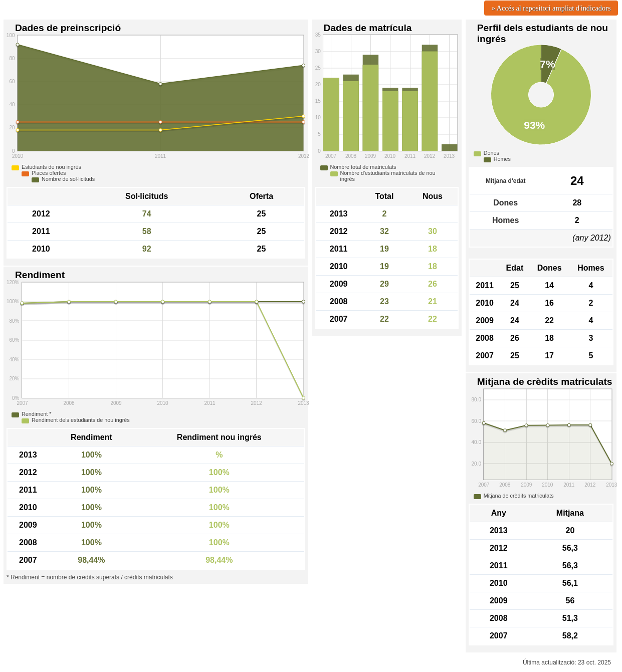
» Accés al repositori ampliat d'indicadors (551, 8)
